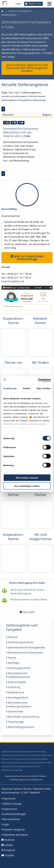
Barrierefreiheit (12, 819)
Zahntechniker (15, 711)
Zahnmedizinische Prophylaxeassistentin (18, 675)
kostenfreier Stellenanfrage (33, 100)
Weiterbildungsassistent (20, 727)
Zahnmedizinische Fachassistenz (24, 652)
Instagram (10, 850)
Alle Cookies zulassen (27, 478)
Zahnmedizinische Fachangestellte (25, 647)
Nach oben (29, 612)
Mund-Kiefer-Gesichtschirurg (23, 717)
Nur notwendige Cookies (27, 486)
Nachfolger (13, 663)
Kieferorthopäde (16, 682)
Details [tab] (26, 388)
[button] (49, 5)
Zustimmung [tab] (10, 388)
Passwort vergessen (14, 829)
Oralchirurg (13, 687)
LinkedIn (9, 845)
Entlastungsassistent (18, 668)
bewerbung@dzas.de (13, 281)
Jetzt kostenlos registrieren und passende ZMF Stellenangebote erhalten (27, 68)
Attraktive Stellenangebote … (21, 11)
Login (18, 3)
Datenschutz (10, 809)
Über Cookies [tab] (44, 388)
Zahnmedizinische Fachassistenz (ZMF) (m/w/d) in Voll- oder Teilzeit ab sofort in (21, 132)
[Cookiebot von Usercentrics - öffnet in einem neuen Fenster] (38, 380)
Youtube (9, 855)
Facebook (9, 840)
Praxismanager (15, 722)
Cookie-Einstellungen (15, 814)
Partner (11, 658)
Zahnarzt (12, 637)
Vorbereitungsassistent (20, 642)
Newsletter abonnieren (16, 835)
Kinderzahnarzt (15, 692)
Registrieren (33, 3)
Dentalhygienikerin (17, 698)
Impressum (9, 798)
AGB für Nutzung (12, 804)
